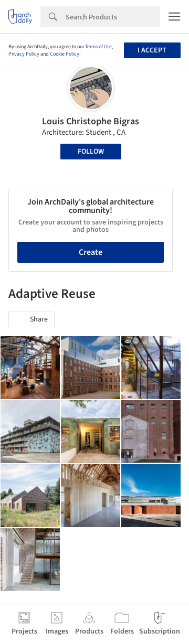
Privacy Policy (24, 54)
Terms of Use (98, 47)
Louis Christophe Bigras (91, 121)
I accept (152, 50)
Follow (91, 152)
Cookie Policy (65, 54)
